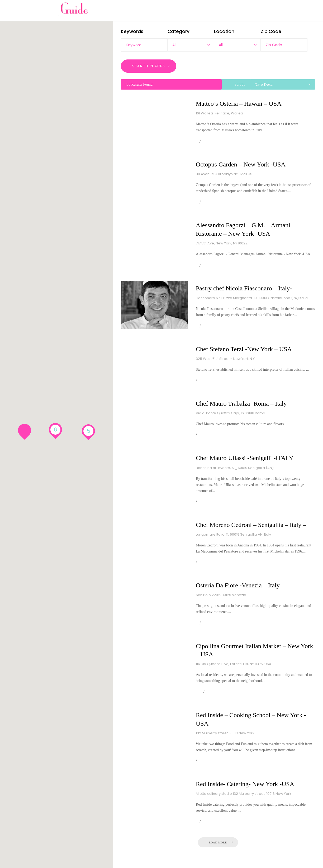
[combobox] (191, 45)
